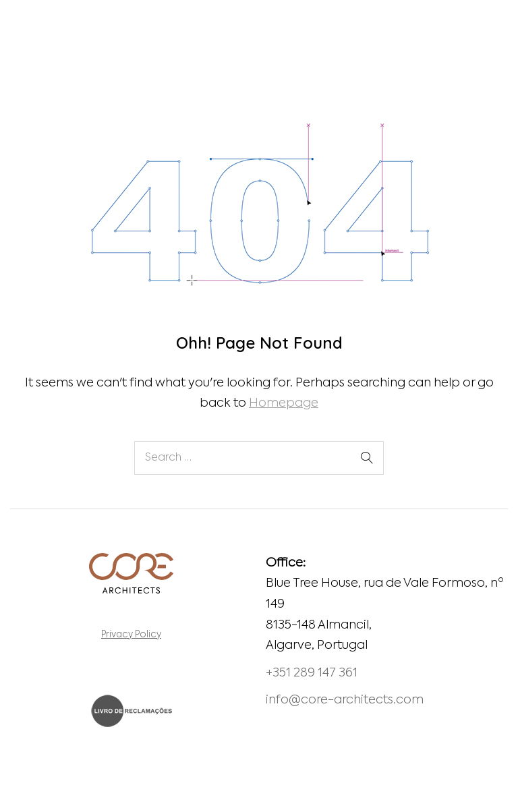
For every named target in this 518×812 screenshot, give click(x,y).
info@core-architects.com (345, 700)
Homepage (284, 403)
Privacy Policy (131, 635)
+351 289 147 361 (312, 673)
